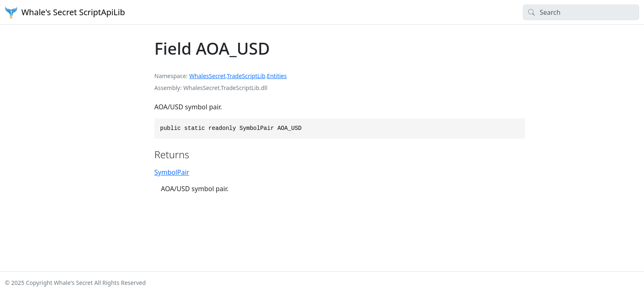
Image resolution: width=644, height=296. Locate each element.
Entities (277, 76)
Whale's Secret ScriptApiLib (65, 12)
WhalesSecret (208, 76)
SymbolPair (172, 172)
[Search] (581, 12)
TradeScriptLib (246, 76)
